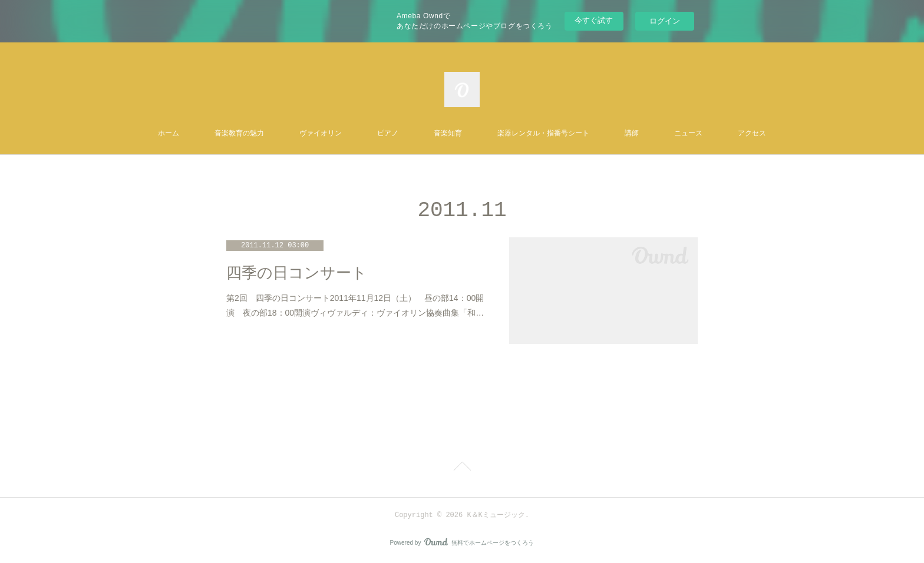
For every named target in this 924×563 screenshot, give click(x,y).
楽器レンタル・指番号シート (543, 134)
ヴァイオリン (321, 134)
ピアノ (388, 134)
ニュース (688, 134)
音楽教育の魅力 (239, 134)
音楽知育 (448, 134)
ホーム (169, 134)
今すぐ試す (594, 20)
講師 (632, 134)
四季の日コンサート (297, 273)
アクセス (752, 134)
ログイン (665, 21)
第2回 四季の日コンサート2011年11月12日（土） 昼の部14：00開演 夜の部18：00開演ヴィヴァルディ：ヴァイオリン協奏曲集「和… (355, 305)
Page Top (462, 468)
